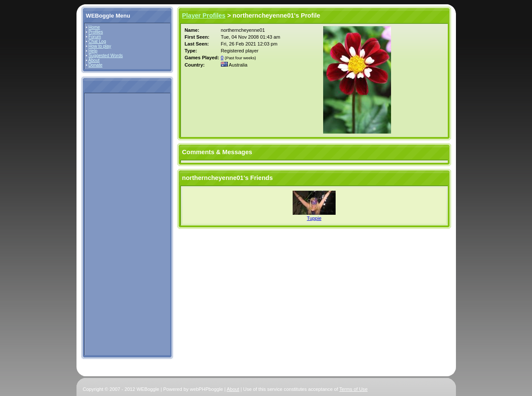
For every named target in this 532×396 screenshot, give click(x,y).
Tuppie (314, 218)
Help (93, 51)
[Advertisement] (112, 224)
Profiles (96, 32)
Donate (96, 65)
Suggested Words (106, 56)
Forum (95, 37)
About (94, 60)
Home (94, 27)
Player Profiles (204, 15)
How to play (100, 46)
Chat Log (97, 41)
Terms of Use (354, 389)
